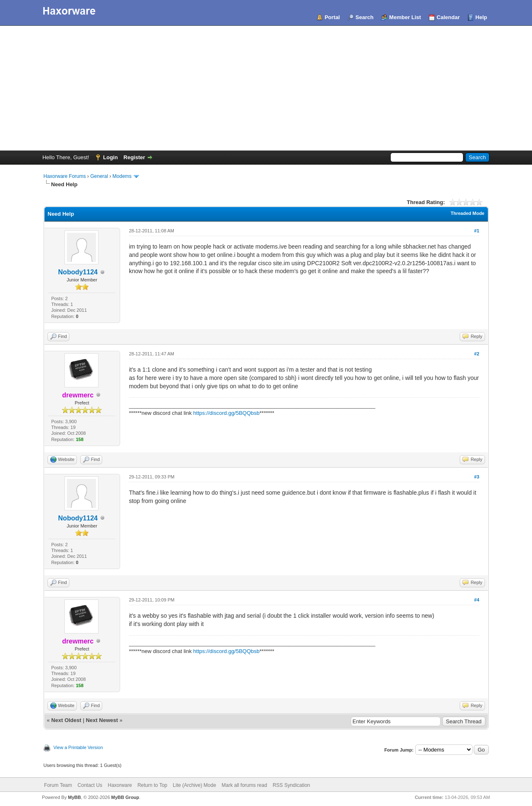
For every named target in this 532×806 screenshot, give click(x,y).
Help (481, 17)
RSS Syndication (291, 785)
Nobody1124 (78, 272)
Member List (405, 17)
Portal (332, 17)
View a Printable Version (78, 747)
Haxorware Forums (65, 176)
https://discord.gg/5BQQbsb (227, 413)
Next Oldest (66, 720)
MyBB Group (125, 797)
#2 (477, 354)
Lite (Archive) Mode (195, 785)
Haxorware (120, 785)
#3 (477, 477)
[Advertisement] (266, 88)
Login (110, 157)
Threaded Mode (467, 213)
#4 (477, 600)
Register (134, 157)
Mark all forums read (244, 785)
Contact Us (90, 785)
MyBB (74, 797)
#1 (477, 231)
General (99, 176)
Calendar (448, 17)
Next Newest (102, 720)
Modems (122, 176)
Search (364, 17)
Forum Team (58, 785)
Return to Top (153, 785)
